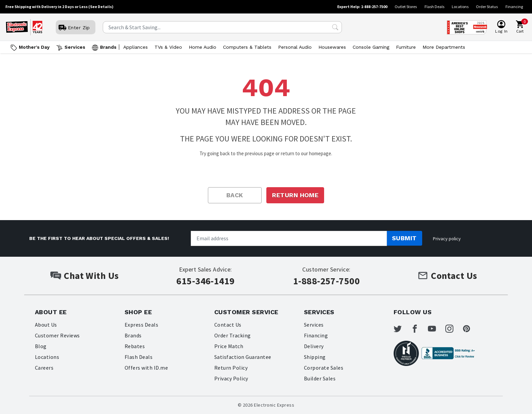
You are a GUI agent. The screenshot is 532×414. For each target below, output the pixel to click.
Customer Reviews (57, 335)
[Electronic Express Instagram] (453, 329)
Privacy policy (447, 239)
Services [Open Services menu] (75, 47)
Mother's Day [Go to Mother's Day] (34, 47)
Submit (404, 238)
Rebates (135, 346)
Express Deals (141, 325)
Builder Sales (320, 378)
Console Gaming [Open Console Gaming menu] (371, 47)
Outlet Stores (406, 7)
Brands (133, 335)
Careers (44, 368)
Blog (41, 346)
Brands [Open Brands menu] (108, 47)
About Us (46, 325)
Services (314, 325)
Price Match (229, 346)
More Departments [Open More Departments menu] (444, 47)
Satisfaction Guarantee (243, 357)
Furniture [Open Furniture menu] (406, 47)
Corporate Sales (324, 368)
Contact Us (228, 325)
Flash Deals (434, 7)
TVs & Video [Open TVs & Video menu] (168, 47)
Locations (460, 7)
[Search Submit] (335, 27)
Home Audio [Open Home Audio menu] (203, 47)
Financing (514, 7)
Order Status (487, 7)
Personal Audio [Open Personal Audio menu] (295, 47)
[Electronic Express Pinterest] (471, 329)
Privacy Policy (231, 378)
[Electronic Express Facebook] (419, 329)
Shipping (315, 357)
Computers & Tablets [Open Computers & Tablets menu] (247, 47)
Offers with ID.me (146, 368)
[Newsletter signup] (289, 238)
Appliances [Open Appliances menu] (136, 47)
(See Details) (101, 7)
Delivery (314, 346)
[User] (76, 28)
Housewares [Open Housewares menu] (332, 47)
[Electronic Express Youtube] (436, 329)
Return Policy (231, 368)
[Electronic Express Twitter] (402, 329)
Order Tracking (233, 335)
